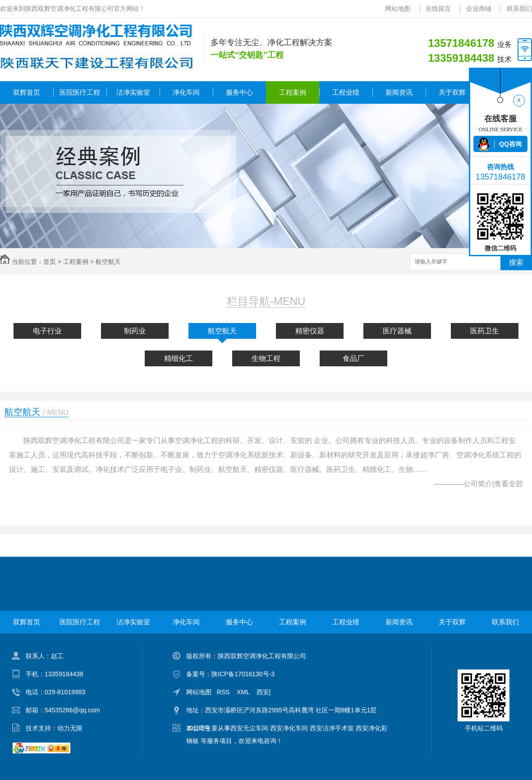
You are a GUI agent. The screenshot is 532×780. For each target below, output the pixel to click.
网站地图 (398, 9)
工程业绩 (346, 92)
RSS (224, 692)
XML (244, 692)
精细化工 (179, 358)
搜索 (516, 262)
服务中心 (239, 92)
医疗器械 (397, 331)
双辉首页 (27, 92)
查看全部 (509, 484)
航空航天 (108, 262)
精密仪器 (310, 331)
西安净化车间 (289, 728)
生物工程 (266, 358)
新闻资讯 (399, 92)
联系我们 (519, 9)
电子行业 (47, 331)
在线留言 (438, 9)
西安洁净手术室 (332, 728)
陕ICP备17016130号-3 (243, 674)
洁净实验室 (133, 92)
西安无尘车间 (249, 728)
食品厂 (353, 358)
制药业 (135, 331)
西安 (263, 692)
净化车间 (186, 92)
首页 (50, 262)
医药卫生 (485, 331)
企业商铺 (479, 9)
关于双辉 (452, 92)
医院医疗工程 (80, 92)
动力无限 (70, 728)
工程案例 (293, 92)
